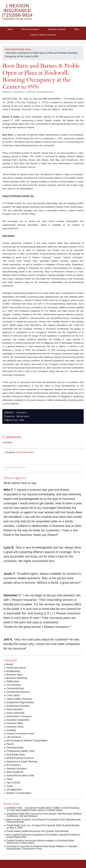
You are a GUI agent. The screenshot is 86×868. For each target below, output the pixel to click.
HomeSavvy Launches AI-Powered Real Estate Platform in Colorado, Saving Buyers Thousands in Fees (42, 847)
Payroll (10, 744)
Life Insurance (14, 737)
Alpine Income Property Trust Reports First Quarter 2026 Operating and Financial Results (44, 821)
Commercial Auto (15, 688)
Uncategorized (14, 789)
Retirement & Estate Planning (22, 761)
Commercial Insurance (18, 692)
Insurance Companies (18, 720)
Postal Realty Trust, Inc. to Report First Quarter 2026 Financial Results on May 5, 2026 (43, 826)
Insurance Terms (15, 727)
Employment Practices (18, 706)
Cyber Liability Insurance (19, 699)
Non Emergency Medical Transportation (27, 740)
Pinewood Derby (15, 747)
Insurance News (15, 723)
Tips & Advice (14, 782)
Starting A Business (17, 768)
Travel (10, 786)
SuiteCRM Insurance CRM (20, 775)
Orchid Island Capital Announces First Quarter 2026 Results (37, 831)
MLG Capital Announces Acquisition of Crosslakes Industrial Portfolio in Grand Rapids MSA (43, 836)
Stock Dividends (15, 772)
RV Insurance (14, 765)
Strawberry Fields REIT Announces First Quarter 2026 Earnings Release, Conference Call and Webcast (44, 815)
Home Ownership (16, 713)
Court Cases (13, 695)
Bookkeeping (13, 671)
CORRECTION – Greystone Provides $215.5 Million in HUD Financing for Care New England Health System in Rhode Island (43, 809)
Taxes (10, 779)
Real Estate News (25, 452)
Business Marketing (17, 678)
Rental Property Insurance (20, 758)
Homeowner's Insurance (19, 716)
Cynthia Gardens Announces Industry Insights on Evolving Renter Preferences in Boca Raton (40, 842)
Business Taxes (15, 674)
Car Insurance (14, 685)
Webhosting (13, 681)
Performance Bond (16, 668)
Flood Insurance (15, 709)
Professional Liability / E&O (21, 751)
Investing (11, 730)
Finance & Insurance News (20, 733)
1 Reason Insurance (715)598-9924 (17, 10)
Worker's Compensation (19, 793)
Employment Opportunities (20, 702)
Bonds (10, 664)
